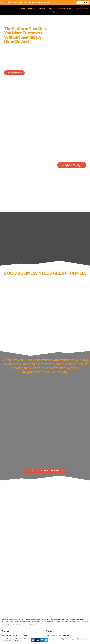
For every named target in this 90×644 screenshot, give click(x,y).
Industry (51, 9)
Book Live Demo (82, 9)
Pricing (54, 12)
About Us (32, 9)
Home (23, 9)
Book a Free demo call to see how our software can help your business (25, 3)
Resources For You (65, 9)
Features (42, 9)
